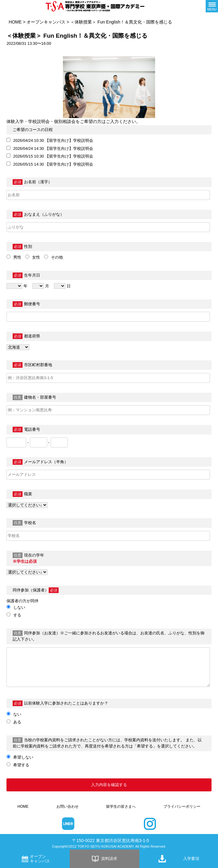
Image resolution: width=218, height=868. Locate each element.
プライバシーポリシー (182, 807)
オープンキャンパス (46, 22)
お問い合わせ (68, 807)
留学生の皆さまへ (121, 807)
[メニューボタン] (212, 6)
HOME (15, 22)
